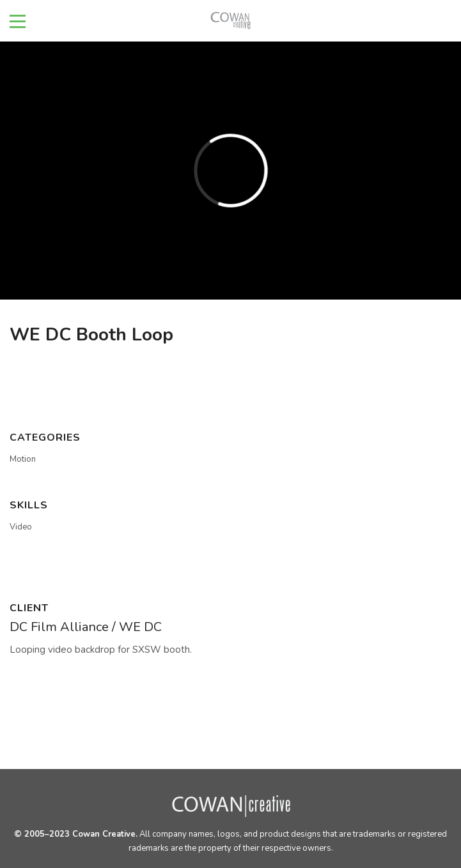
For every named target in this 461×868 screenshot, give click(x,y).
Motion (23, 459)
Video (21, 527)
